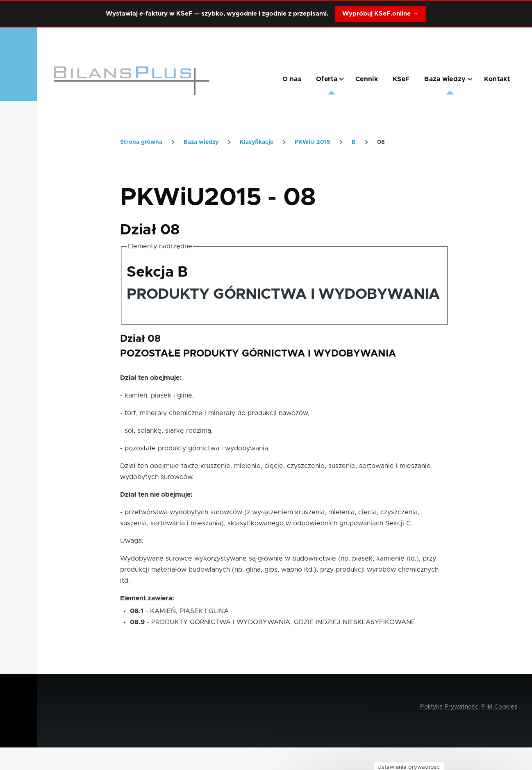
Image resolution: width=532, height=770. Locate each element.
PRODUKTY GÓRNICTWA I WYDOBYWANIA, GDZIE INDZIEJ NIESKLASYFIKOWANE (283, 622)
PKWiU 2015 (313, 142)
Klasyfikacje (257, 142)
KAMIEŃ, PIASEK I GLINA (189, 611)
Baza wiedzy (201, 142)
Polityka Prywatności (450, 707)
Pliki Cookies (499, 707)
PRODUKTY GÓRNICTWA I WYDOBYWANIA (283, 294)
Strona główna (141, 142)
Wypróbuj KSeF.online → (380, 14)
